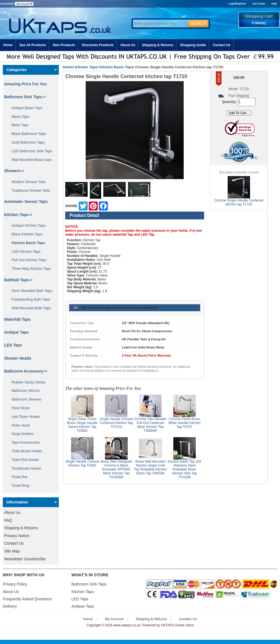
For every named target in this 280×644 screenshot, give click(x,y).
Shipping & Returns (158, 45)
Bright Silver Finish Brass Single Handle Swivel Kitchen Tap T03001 (82, 425)
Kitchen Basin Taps (116, 67)
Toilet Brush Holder (25, 451)
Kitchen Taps (86, 67)
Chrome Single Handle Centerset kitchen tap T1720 (239, 202)
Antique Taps (17, 332)
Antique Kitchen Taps (27, 225)
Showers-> (14, 171)
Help (274, 4)
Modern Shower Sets (27, 182)
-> (18, 215)
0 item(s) (259, 23)
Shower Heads (18, 358)
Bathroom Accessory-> (26, 371)
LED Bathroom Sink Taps (30, 151)
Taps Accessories (24, 442)
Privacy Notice (17, 536)
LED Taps (13, 345)
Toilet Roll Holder (23, 460)
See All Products (33, 45)
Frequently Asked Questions (27, 599)
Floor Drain (19, 408)
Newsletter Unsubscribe (25, 559)
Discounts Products (98, 45)
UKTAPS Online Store (177, 625)
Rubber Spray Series (26, 382)
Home (8, 45)
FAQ (8, 520)
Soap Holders (21, 434)
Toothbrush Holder (24, 468)
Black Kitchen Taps (25, 234)
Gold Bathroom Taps (26, 142)
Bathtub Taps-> (18, 280)
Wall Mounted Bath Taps (29, 308)
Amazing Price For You (25, 84)
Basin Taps (18, 117)
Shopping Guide (193, 45)
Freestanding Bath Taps (29, 299)
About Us (128, 45)
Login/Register (237, 4)
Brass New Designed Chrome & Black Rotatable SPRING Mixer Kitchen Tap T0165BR (116, 469)
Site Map (12, 551)
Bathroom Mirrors (24, 391)
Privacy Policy (15, 584)
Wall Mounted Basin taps (30, 160)
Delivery (10, 606)
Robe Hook (19, 425)
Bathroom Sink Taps (89, 584)
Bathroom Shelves (25, 399)
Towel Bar (17, 477)
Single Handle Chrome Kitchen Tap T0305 (82, 463)
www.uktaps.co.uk (127, 625)
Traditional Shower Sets (29, 190)
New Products (64, 45)
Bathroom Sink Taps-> (25, 97)
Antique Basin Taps (25, 108)
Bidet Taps (18, 125)
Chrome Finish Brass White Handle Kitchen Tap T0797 (184, 423)
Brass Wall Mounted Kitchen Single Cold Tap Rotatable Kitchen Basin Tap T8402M (150, 467)
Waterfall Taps (17, 319)
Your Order (259, 4)
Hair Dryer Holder (24, 417)
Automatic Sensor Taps (26, 202)
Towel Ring (18, 485)
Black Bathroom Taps (27, 134)
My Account (114, 619)
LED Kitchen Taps (24, 251)
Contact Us (222, 45)
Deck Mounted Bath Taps (30, 291)
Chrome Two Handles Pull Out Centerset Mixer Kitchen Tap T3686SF (150, 425)
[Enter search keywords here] (160, 24)
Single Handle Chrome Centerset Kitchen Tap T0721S (116, 423)
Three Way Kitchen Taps (29, 269)
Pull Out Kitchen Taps (27, 260)
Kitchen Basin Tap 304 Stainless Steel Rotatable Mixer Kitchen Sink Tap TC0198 (184, 469)
